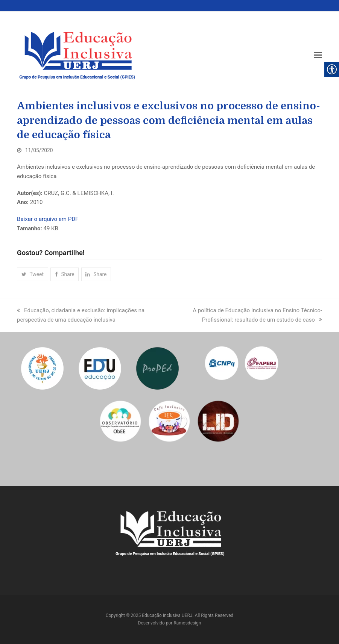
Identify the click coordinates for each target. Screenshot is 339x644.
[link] (77, 55)
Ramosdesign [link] (187, 623)
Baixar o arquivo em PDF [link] (48, 219)
